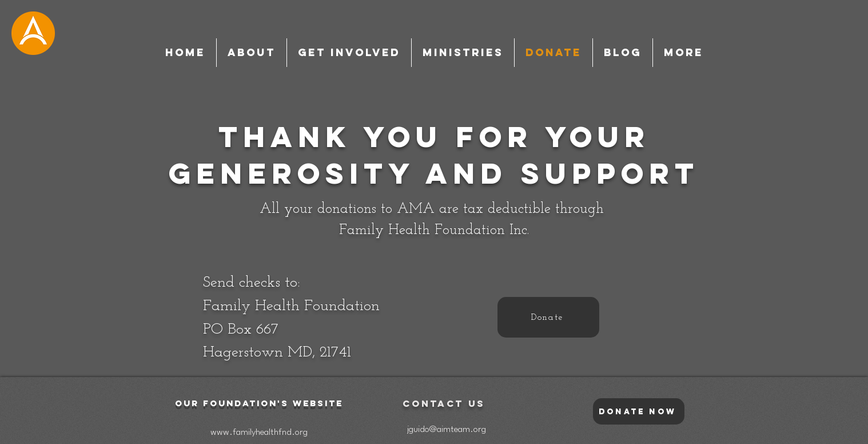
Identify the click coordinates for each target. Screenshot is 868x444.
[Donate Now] (639, 411)
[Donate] (548, 317)
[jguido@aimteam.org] (446, 430)
